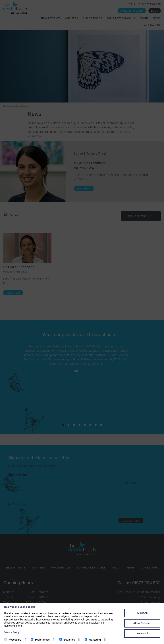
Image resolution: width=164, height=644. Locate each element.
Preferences (40, 640)
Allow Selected (142, 623)
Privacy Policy (13, 632)
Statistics (67, 640)
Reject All (142, 633)
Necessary (13, 640)
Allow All (142, 613)
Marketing (93, 640)
